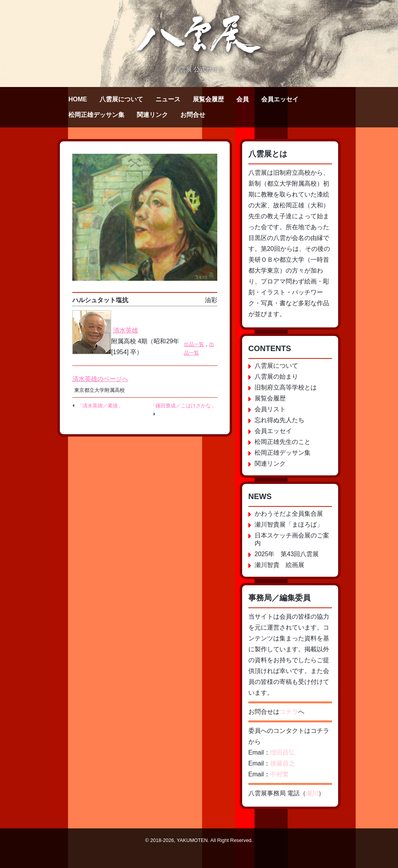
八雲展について (121, 99)
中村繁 (279, 774)
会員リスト (270, 409)
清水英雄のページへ (100, 379)
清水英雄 (126, 330)
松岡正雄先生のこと (283, 442)
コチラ (289, 712)
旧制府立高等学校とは (286, 387)
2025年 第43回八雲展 (287, 554)
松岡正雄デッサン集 (96, 115)
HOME (78, 99)
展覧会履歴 (208, 99)
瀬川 (312, 793)
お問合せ (193, 115)
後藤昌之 (283, 763)
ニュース (168, 99)
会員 (243, 99)
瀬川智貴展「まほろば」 (289, 524)
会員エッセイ (280, 99)
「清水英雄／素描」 (100, 406)
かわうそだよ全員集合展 (289, 514)
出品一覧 (194, 344)
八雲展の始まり (276, 377)
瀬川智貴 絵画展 (279, 565)
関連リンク (152, 115)
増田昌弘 (283, 752)
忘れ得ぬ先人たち (279, 420)
